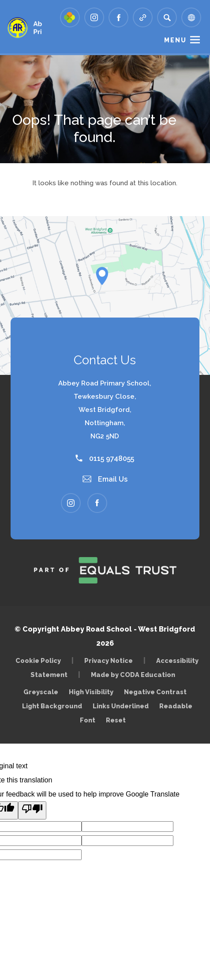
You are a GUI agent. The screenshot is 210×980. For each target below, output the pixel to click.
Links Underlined (121, 706)
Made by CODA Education (135, 675)
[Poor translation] (32, 810)
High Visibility (91, 692)
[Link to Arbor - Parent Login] (70, 17)
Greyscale (41, 692)
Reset (116, 720)
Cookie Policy (38, 660)
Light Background (52, 706)
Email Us (105, 479)
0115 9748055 (105, 458)
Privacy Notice (109, 660)
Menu (175, 40)
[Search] (167, 17)
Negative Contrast (155, 692)
